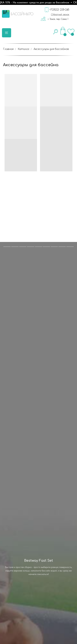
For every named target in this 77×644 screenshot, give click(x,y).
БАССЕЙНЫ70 (22, 14)
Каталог (24, 49)
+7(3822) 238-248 (59, 10)
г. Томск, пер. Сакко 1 (58, 19)
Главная (8, 49)
